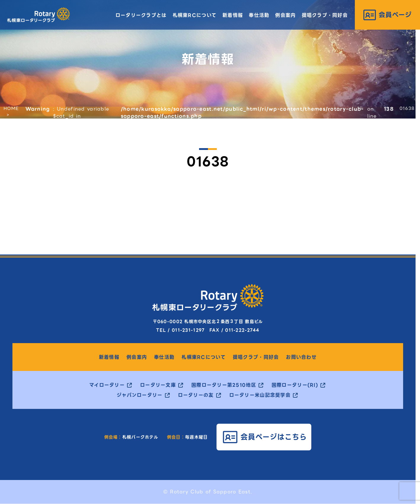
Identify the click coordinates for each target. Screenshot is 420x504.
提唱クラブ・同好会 (325, 15)
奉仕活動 (259, 15)
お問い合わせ (301, 357)
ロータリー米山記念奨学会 (260, 395)
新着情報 (233, 15)
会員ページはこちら (274, 437)
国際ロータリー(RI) (295, 385)
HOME (11, 108)
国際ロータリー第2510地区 (224, 385)
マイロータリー (107, 385)
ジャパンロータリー (140, 395)
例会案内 (285, 15)
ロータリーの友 (196, 395)
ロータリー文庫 (158, 385)
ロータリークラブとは (141, 15)
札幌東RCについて (195, 15)
